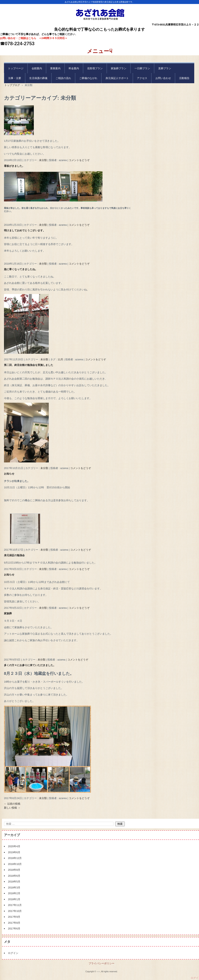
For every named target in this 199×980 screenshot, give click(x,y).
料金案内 (74, 68)
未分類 (43, 160)
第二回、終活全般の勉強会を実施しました (29, 365)
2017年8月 (14, 923)
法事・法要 (15, 78)
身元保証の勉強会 (14, 555)
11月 (60, 359)
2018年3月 (14, 888)
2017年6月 (14, 929)
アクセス (142, 78)
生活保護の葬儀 (38, 78)
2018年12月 (15, 858)
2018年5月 (14, 882)
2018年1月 (14, 899)
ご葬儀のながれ (88, 78)
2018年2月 (14, 893)
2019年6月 (14, 852)
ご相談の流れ (63, 78)
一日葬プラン (142, 68)
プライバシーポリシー (101, 963)
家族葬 (8, 613)
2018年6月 (14, 876)
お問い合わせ (163, 78)
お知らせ (9, 474)
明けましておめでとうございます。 (25, 230)
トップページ (16, 68)
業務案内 (55, 68)
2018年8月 (14, 870)
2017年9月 (14, 917)
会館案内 (37, 68)
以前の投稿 (12, 804)
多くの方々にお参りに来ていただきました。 (30, 665)
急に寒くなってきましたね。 (21, 269)
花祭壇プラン (95, 68)
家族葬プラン (119, 68)
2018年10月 (15, 864)
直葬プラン (165, 68)
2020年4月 (14, 846)
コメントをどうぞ (79, 160)
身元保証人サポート (117, 78)
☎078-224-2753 (17, 43)
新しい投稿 (12, 808)
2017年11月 (15, 905)
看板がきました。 (14, 166)
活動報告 (184, 78)
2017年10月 (15, 911)
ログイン (13, 953)
